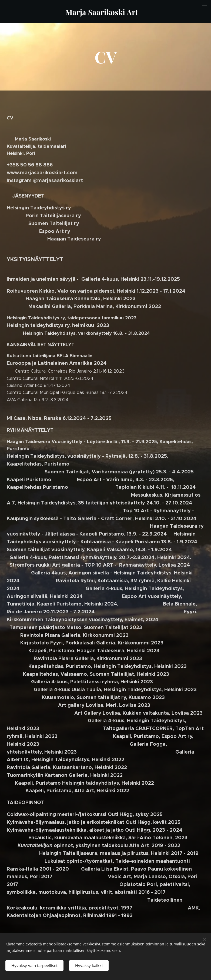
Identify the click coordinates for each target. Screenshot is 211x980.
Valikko (204, 7)
